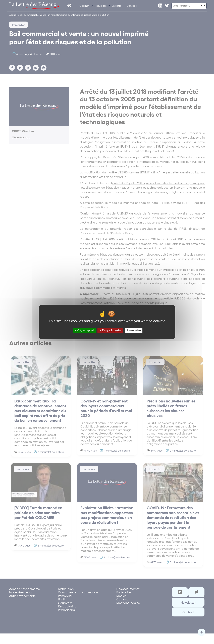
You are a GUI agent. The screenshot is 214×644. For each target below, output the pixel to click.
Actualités (101, 6)
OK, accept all (84, 330)
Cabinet (84, 6)
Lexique (117, 6)
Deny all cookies (110, 330)
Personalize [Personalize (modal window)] (134, 330)
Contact (132, 6)
